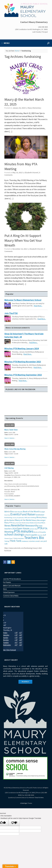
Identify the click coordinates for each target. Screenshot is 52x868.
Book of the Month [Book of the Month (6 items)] (31, 512)
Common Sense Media (11, 596)
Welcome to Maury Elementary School (23, 300)
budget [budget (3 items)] (42, 512)
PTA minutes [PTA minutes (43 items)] (24, 531)
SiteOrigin (24, 803)
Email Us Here (39, 798)
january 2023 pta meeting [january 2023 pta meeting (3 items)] (27, 517)
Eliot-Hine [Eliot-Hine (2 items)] (7, 515)
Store (5, 589)
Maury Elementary (34, 108)
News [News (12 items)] (7, 526)
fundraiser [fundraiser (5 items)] (40, 515)
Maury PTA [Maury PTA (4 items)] (8, 523)
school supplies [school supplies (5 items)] (31, 535)
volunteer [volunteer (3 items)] (32, 541)
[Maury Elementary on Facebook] (5, 562)
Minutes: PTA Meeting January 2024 (22, 349)
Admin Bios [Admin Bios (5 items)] (9, 512)
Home (17, 51)
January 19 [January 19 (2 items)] (15, 518)
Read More (25, 682)
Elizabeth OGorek (31, 173)
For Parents (7, 582)
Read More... (38, 306)
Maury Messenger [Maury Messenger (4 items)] (39, 520)
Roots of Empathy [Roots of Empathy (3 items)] (40, 532)
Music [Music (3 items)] (43, 523)
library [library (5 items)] (39, 517)
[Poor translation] (14, 823)
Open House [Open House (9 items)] (23, 528)
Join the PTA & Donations (12, 579)
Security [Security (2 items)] (40, 535)
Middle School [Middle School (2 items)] (26, 523)
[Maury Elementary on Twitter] (9, 562)
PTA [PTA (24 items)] (40, 528)
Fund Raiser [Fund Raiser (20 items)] (28, 514)
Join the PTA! (11, 313)
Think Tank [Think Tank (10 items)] (15, 541)
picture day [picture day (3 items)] (33, 529)
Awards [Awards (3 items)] (20, 512)
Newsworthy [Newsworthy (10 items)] (32, 526)
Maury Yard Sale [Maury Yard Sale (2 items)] (17, 523)
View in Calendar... (10, 438)
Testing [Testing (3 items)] (7, 541)
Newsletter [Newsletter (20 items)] (18, 525)
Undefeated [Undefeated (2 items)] (25, 541)
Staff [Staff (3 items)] (44, 535)
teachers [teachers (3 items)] (21, 538)
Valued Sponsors (9, 592)
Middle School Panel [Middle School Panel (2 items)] (35, 523)
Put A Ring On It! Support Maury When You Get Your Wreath (23, 240)
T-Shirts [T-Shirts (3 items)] (15, 538)
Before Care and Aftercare (12, 586)
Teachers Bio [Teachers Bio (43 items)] (34, 538)
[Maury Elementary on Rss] (13, 562)
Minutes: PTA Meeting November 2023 (23, 362)
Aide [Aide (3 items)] (16, 512)
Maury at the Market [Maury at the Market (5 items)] (23, 520)
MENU (6, 43)
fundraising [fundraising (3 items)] (8, 517)
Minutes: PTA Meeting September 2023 (23, 375)
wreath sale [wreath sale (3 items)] (39, 541)
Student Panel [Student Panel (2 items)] (8, 538)
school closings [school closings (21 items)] (14, 534)
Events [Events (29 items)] (15, 514)
